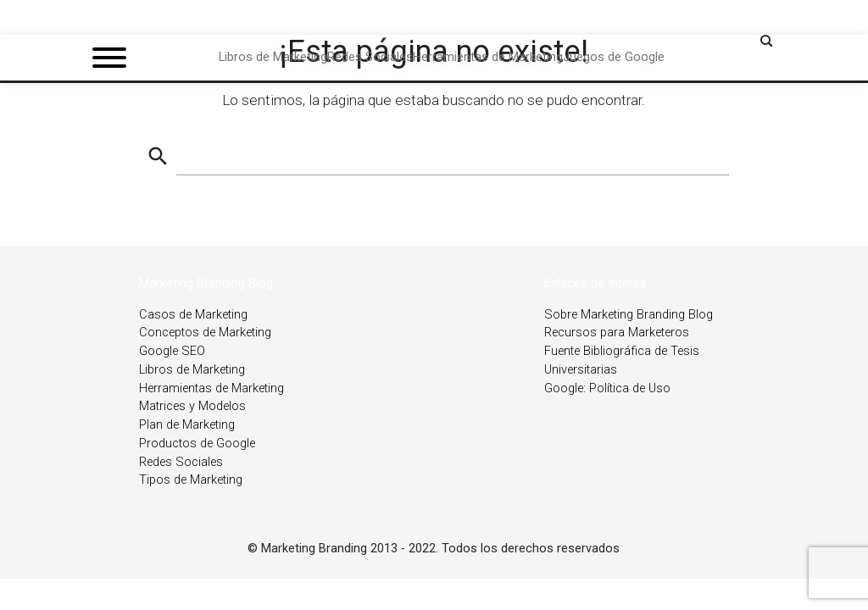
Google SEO (172, 351)
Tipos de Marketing (191, 480)
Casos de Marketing (193, 315)
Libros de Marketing (192, 370)
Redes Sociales (181, 462)
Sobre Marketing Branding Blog (629, 315)
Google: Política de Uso (607, 388)
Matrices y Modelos (192, 406)
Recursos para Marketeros (617, 333)
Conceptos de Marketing (205, 333)
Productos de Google (197, 444)
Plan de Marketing (187, 425)
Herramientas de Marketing (211, 388)
